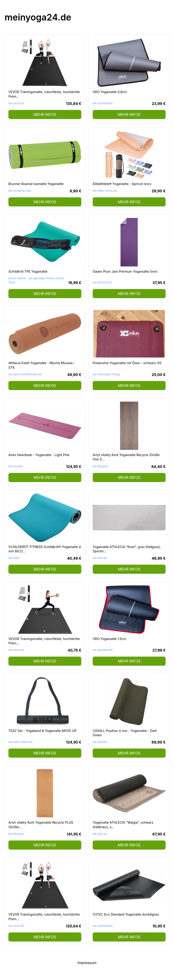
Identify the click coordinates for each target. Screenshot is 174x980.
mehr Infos (45, 114)
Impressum (87, 963)
